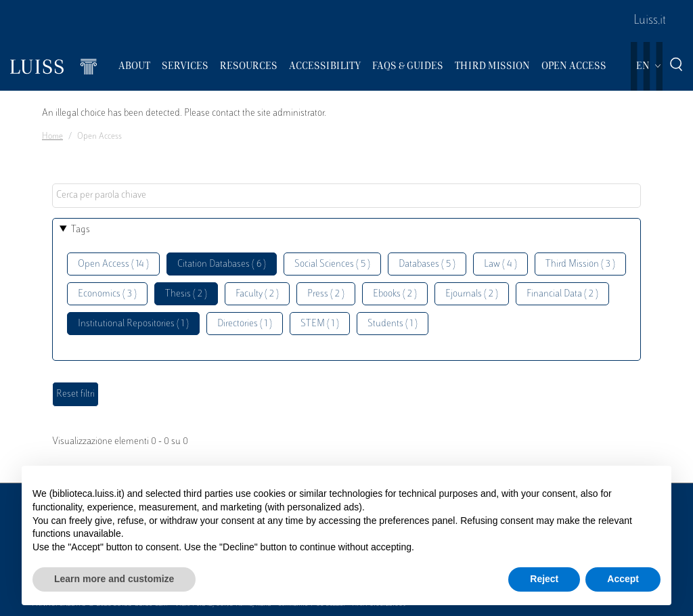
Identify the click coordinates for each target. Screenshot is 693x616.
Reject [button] (544, 579)
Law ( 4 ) (500, 264)
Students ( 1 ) (393, 324)
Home (52, 137)
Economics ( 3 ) (107, 294)
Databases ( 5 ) (427, 264)
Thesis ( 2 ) (186, 294)
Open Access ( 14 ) (113, 264)
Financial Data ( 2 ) (562, 294)
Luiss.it (650, 21)
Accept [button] (623, 579)
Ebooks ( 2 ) (395, 294)
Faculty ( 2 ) (257, 294)
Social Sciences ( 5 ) (332, 264)
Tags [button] (81, 230)
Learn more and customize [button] (114, 579)
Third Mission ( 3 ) (580, 264)
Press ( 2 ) (326, 294)
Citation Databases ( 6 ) (222, 264)
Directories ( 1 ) (245, 324)
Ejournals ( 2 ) (472, 294)
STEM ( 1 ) (320, 324)
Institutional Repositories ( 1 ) (133, 324)
